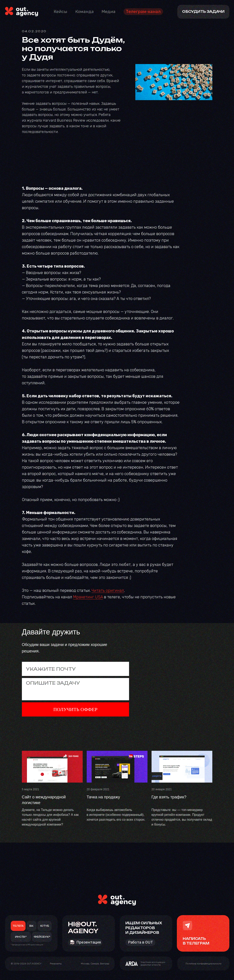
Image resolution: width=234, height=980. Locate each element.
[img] (22, 12)
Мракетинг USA (88, 597)
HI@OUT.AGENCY (83, 928)
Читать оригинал (108, 590)
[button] (56, 964)
